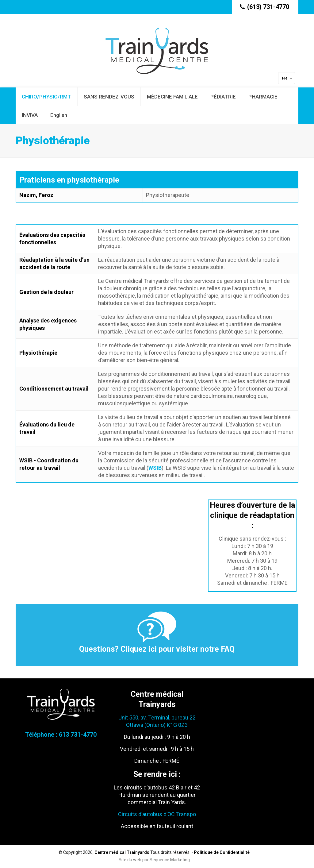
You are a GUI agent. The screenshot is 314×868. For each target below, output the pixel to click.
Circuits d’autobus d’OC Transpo (157, 814)
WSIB (155, 468)
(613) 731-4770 (268, 7)
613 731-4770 (78, 735)
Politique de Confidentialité (222, 852)
